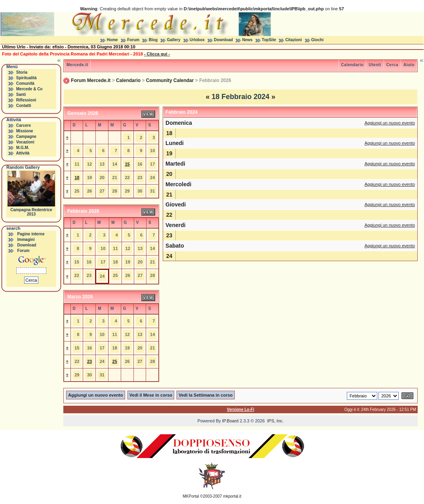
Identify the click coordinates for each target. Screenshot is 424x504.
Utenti (375, 65)
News (247, 40)
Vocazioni (25, 142)
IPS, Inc (275, 421)
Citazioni (294, 40)
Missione (25, 131)
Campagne (26, 136)
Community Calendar (170, 80)
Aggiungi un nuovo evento (390, 123)
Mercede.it (77, 65)
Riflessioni (26, 100)
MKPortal (191, 496)
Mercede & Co (29, 89)
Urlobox (197, 40)
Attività (23, 153)
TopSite (269, 40)
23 (89, 361)
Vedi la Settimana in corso (205, 395)
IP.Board (230, 421)
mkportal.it (232, 496)
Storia (22, 72)
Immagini (26, 240)
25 (115, 361)
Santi (21, 94)
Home (112, 40)
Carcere (24, 125)
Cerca (392, 65)
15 (127, 164)
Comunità (25, 83)
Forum (133, 40)
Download (223, 40)
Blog (153, 40)
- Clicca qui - (157, 54)
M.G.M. (23, 148)
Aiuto (409, 65)
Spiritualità (27, 78)
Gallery (174, 40)
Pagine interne (31, 234)
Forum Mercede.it (91, 80)
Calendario (353, 65)
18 (77, 178)
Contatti (24, 106)
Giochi (317, 40)
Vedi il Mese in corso (151, 395)
